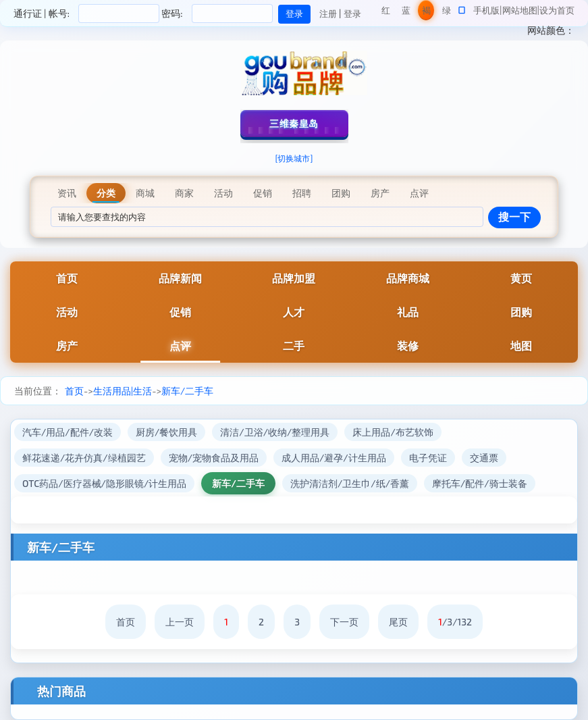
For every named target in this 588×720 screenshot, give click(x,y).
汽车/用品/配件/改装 (68, 432)
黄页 (521, 278)
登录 (352, 14)
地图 (521, 345)
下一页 (344, 622)
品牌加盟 (294, 278)
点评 (180, 345)
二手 (294, 345)
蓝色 (406, 12)
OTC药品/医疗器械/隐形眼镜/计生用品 (104, 483)
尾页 (398, 622)
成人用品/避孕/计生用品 (334, 458)
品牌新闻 (180, 278)
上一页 (180, 622)
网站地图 (520, 10)
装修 (408, 345)
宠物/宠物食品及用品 (214, 458)
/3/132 (455, 622)
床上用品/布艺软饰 (393, 432)
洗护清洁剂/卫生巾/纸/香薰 (350, 483)
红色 (386, 12)
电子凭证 (428, 458)
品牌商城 (408, 278)
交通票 (484, 458)
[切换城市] (294, 158)
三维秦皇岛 (294, 123)
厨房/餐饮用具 (166, 432)
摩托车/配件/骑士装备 (480, 483)
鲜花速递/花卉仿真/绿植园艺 (84, 458)
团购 (521, 312)
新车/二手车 (187, 391)
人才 (294, 312)
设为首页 (557, 10)
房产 (67, 345)
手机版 (486, 10)
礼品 (408, 312)
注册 (328, 14)
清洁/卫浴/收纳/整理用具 (275, 432)
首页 (67, 278)
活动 (67, 312)
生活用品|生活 (123, 391)
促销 (180, 312)
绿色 (447, 12)
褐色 (426, 12)
